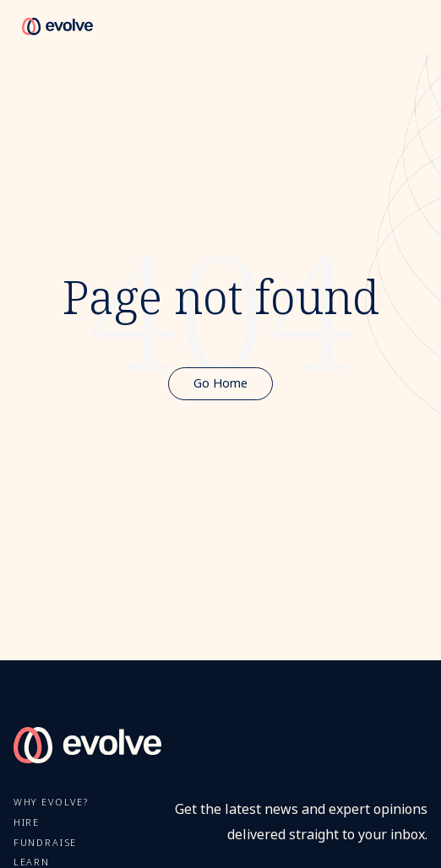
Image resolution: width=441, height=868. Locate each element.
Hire (27, 823)
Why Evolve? (51, 803)
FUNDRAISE (46, 843)
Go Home (220, 384)
